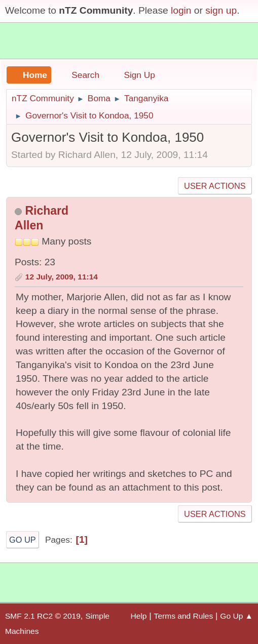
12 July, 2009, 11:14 (62, 277)
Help (139, 616)
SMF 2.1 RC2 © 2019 (43, 616)
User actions (215, 186)
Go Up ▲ (236, 616)
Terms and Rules (184, 616)
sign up (221, 10)
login (181, 10)
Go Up (23, 540)
